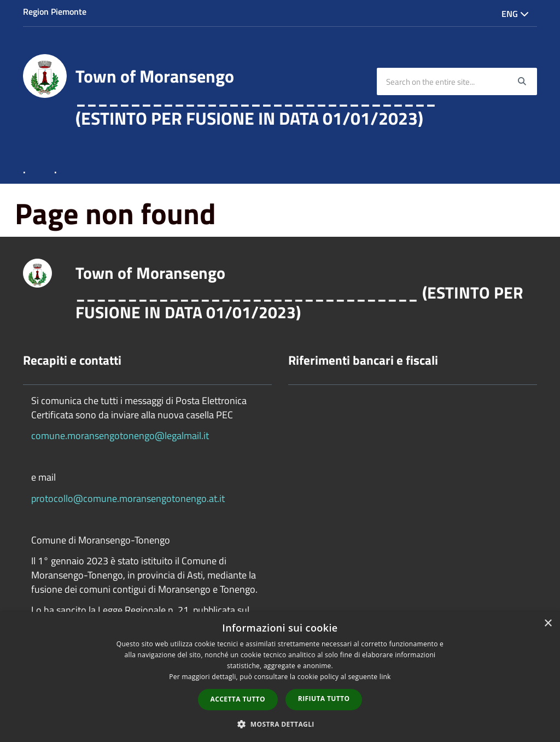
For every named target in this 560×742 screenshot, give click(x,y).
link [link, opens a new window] (385, 677)
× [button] (548, 624)
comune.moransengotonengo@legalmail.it (120, 436)
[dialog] (280, 677)
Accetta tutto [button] (238, 699)
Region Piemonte (55, 11)
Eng (515, 14)
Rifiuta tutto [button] (324, 699)
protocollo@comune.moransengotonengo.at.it (128, 498)
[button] (280, 724)
